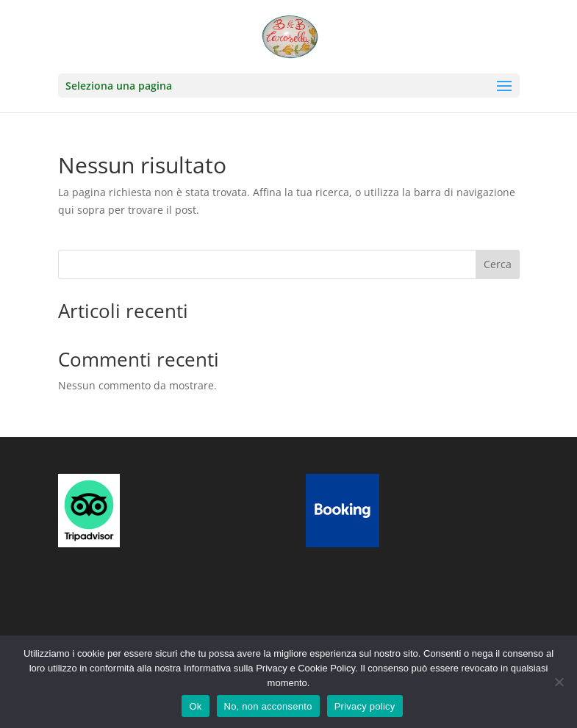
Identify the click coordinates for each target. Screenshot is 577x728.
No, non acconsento (268, 706)
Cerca (498, 264)
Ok (195, 706)
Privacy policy (365, 706)
